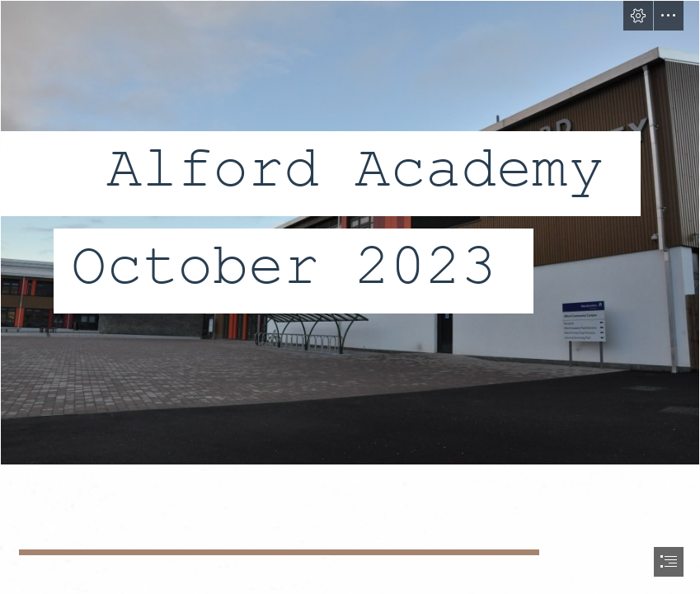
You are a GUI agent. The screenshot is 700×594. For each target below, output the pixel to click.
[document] (350, 297)
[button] (638, 16)
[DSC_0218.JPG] (350, 233)
